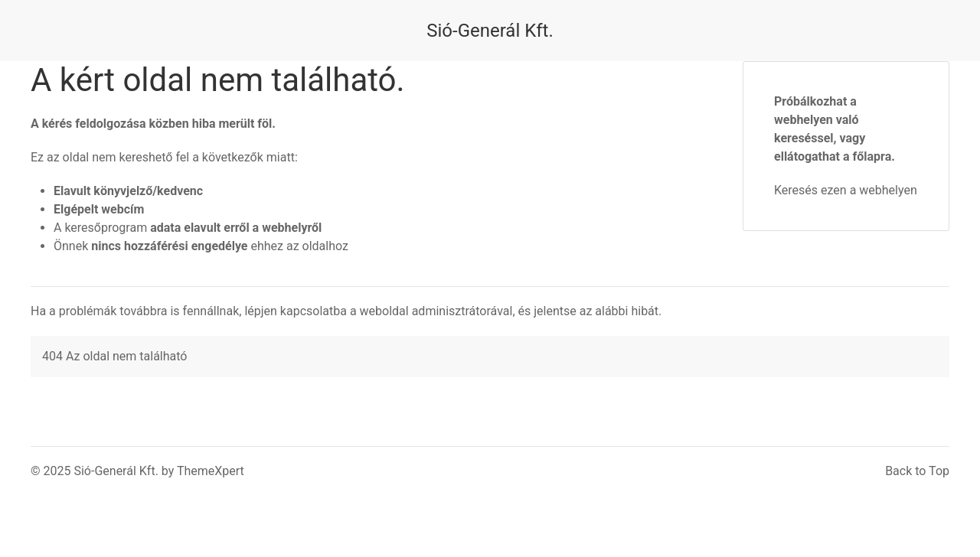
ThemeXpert (211, 471)
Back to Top (917, 471)
